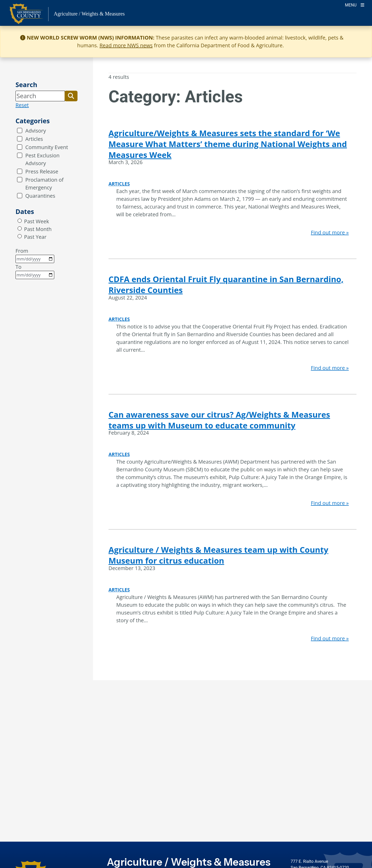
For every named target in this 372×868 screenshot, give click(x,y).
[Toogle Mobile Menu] (355, 5)
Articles (34, 139)
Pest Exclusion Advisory (42, 159)
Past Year (35, 237)
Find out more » (330, 232)
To (35, 271)
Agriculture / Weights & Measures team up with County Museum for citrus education (218, 555)
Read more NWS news (126, 45)
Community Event (47, 147)
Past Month (38, 229)
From (35, 255)
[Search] (40, 96)
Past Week (36, 221)
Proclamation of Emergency (44, 184)
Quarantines (40, 196)
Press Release (42, 171)
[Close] (360, 38)
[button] (71, 96)
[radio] (20, 221)
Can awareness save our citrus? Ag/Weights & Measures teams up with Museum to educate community (219, 420)
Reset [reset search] (22, 105)
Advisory (36, 131)
